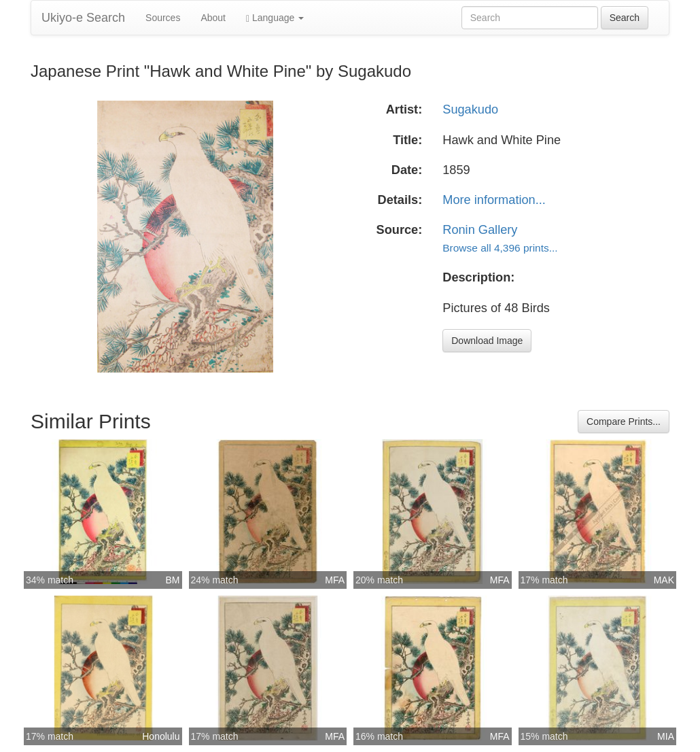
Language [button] (275, 18)
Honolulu (161, 736)
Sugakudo (470, 109)
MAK (664, 580)
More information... (494, 200)
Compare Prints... (624, 422)
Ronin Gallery (480, 230)
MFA (335, 580)
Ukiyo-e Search (83, 18)
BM (173, 580)
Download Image (487, 341)
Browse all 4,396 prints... (500, 248)
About (213, 18)
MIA (666, 736)
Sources (163, 18)
